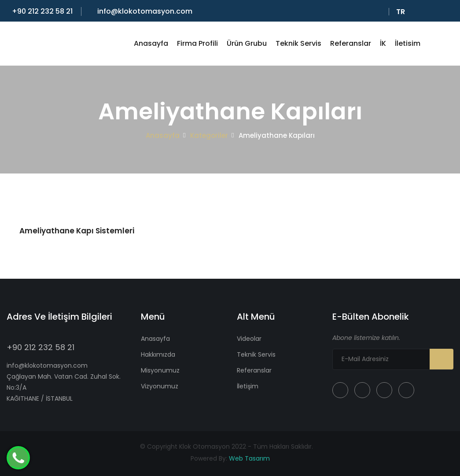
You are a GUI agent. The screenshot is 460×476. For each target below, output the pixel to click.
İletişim (248, 386)
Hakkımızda (158, 354)
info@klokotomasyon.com (142, 11)
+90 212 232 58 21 (40, 11)
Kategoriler (209, 135)
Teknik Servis (298, 43)
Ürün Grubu (247, 43)
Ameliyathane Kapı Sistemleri (77, 231)
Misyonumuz (160, 370)
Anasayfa (151, 43)
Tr (402, 12)
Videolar (249, 339)
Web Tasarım (249, 458)
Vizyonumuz (160, 386)
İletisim (408, 43)
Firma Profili (197, 43)
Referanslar (351, 43)
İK (383, 43)
